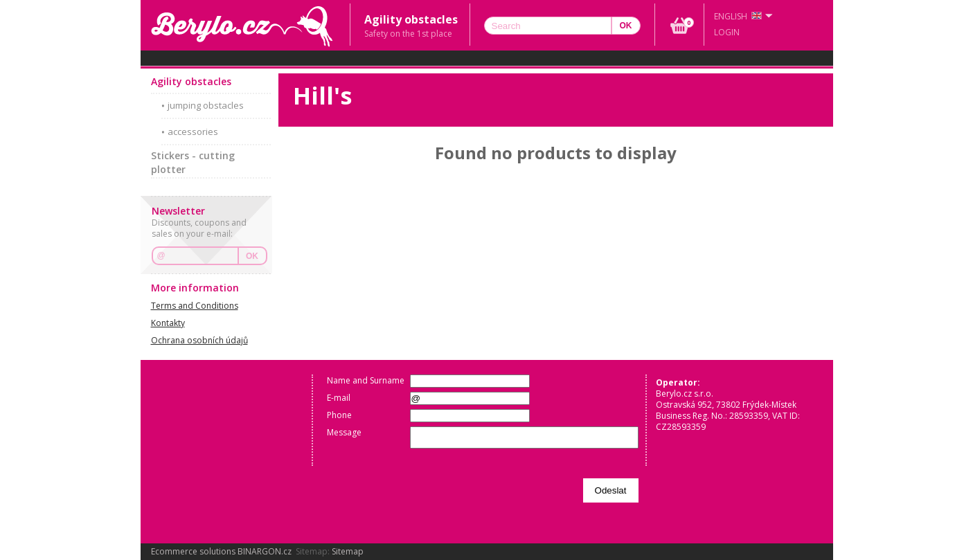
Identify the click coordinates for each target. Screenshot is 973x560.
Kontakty (168, 323)
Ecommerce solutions (193, 551)
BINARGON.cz (265, 551)
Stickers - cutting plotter (193, 162)
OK (252, 256)
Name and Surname (366, 380)
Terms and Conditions (195, 306)
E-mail (339, 398)
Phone (339, 415)
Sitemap (348, 551)
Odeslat (611, 490)
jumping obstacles (206, 105)
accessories (193, 132)
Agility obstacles (191, 81)
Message (344, 432)
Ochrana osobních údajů (199, 340)
